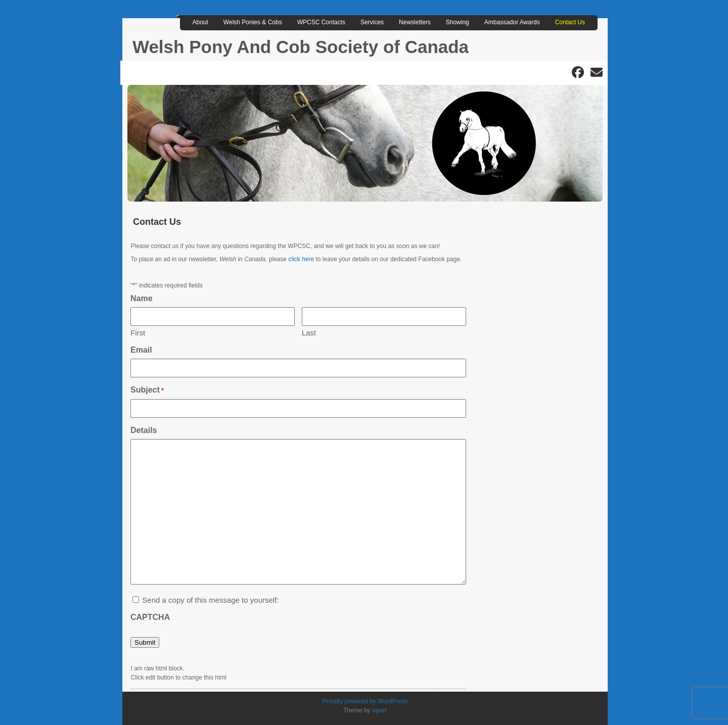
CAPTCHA (150, 617)
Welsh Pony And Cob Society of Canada (301, 47)
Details (144, 430)
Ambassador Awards (512, 22)
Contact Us (570, 22)
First (138, 333)
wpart (379, 710)
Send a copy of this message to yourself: (210, 600)
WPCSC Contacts (321, 22)
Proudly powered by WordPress (365, 701)
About (200, 22)
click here (302, 259)
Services (372, 22)
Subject (147, 390)
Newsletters (415, 22)
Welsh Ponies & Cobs (253, 22)
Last (309, 333)
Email (141, 350)
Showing (458, 22)
